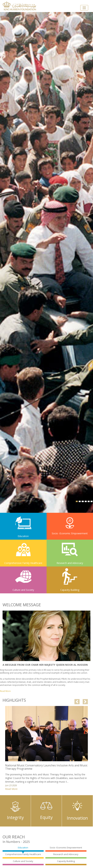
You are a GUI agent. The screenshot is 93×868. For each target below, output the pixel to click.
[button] (77, 702)
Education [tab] (23, 848)
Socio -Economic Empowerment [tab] (66, 848)
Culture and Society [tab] (23, 861)
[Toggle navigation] (84, 8)
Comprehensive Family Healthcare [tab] (23, 854)
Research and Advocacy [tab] (66, 854)
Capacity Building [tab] (66, 861)
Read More (11, 789)
